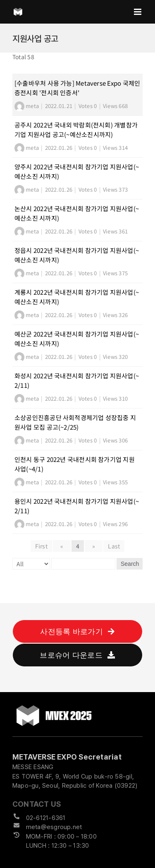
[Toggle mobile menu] (138, 12)
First (41, 546)
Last (114, 546)
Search (130, 564)
